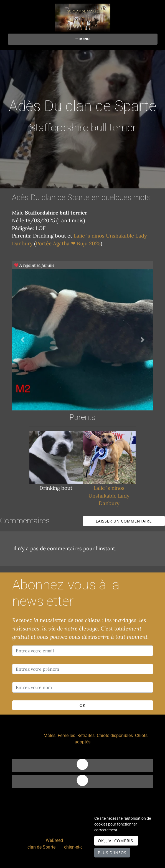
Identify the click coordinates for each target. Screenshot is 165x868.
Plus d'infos (112, 853)
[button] (23, 340)
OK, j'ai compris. (116, 841)
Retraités (86, 735)
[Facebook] (83, 781)
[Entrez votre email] (83, 651)
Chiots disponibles (115, 735)
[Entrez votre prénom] (83, 669)
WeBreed (54, 840)
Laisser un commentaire (124, 521)
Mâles (49, 735)
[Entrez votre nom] (83, 687)
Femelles (66, 735)
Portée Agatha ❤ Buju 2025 (68, 243)
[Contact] (83, 765)
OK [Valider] (82, 705)
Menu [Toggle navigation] (82, 39)
